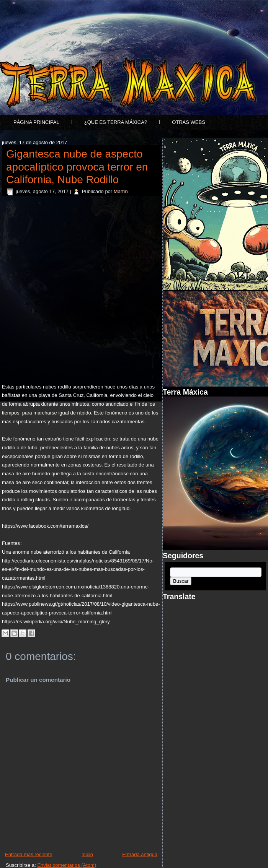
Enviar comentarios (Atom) (67, 865)
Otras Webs (189, 122)
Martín (121, 191)
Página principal (36, 122)
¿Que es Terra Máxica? (116, 122)
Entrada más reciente (29, 854)
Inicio (87, 854)
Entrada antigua (140, 854)
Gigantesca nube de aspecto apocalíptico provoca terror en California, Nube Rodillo (77, 167)
